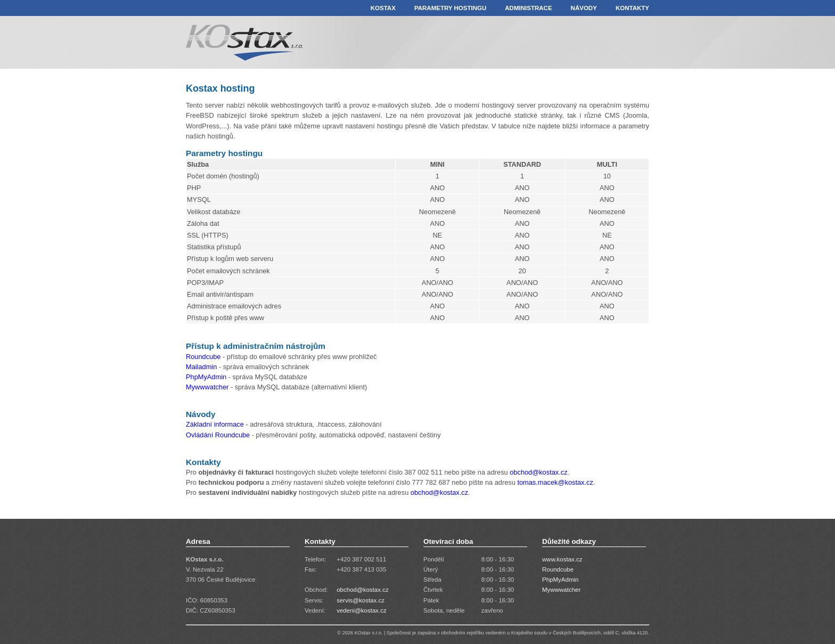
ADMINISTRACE (528, 8)
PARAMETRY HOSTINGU (450, 8)
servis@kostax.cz (361, 600)
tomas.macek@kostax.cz (555, 482)
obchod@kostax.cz (538, 472)
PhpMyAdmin (206, 377)
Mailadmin (201, 367)
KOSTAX (383, 8)
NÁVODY (584, 8)
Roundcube (203, 357)
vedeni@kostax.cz (362, 610)
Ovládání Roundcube (218, 435)
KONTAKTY (632, 8)
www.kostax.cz (562, 559)
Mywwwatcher (208, 387)
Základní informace (215, 424)
